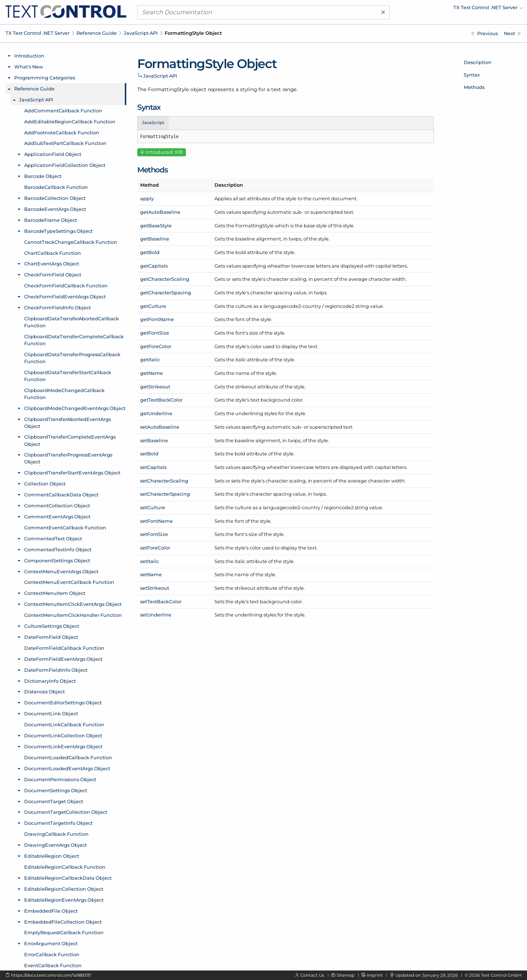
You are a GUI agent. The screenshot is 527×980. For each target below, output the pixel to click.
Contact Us (312, 975)
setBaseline (154, 440)
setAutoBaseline (160, 427)
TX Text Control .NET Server (38, 33)
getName (152, 373)
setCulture (153, 507)
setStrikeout (155, 588)
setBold (149, 454)
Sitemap (346, 975)
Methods (474, 87)
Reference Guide (97, 33)
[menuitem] (459, 9)
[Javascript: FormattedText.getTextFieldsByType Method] (484, 33)
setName (151, 574)
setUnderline (156, 615)
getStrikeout (155, 387)
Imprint (375, 975)
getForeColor (156, 346)
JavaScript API (141, 33)
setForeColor (155, 548)
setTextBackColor (161, 601)
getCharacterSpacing (166, 292)
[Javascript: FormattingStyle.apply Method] (513, 33)
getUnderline (156, 413)
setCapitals (153, 467)
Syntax (472, 75)
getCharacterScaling (165, 279)
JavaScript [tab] (153, 123)
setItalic (149, 561)
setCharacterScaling (164, 481)
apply (147, 198)
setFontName (156, 521)
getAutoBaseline (160, 212)
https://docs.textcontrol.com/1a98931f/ (51, 975)
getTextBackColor (161, 400)
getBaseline (155, 239)
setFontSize (154, 534)
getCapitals (154, 266)
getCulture (153, 306)
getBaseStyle (156, 226)
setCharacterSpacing (165, 494)
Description (478, 62)
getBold (150, 252)
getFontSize (155, 333)
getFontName (157, 319)
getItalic (150, 359)
